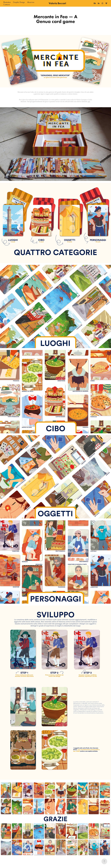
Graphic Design (19, 2)
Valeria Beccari (57, 3)
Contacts (7, 4)
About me (31, 2)
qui (89, 102)
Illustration (7, 2)
